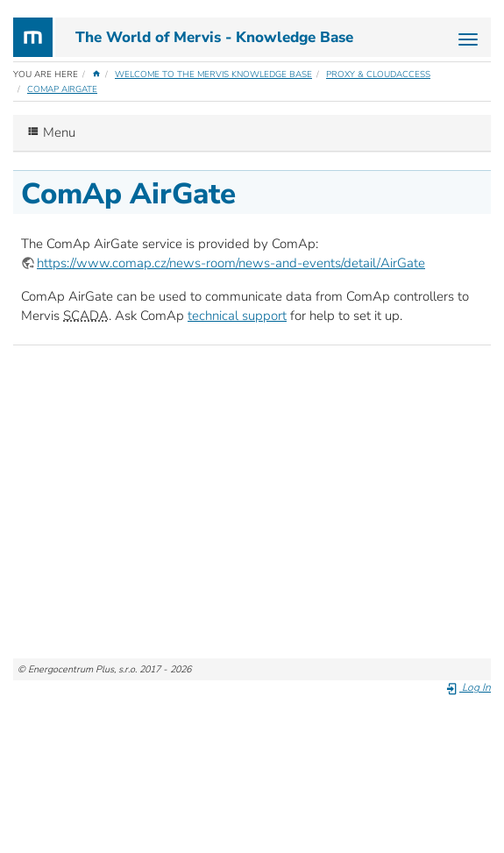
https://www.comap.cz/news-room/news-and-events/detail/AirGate (231, 263)
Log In (468, 687)
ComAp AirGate (62, 89)
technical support (237, 316)
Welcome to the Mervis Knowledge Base (213, 75)
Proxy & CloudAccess (378, 75)
